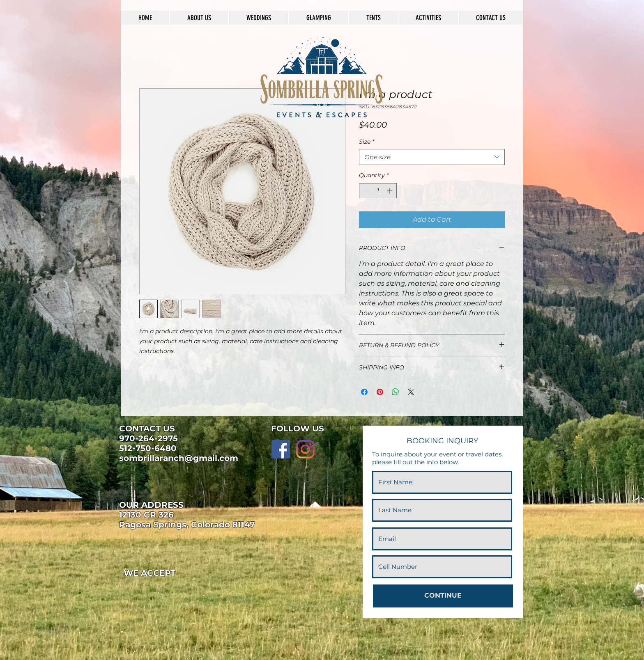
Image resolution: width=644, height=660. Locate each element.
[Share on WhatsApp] (396, 392)
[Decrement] (365, 191)
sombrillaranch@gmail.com (179, 458)
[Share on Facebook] (364, 392)
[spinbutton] (378, 191)
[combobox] (432, 157)
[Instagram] (305, 449)
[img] (137, 591)
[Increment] (390, 191)
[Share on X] (411, 392)
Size (367, 142)
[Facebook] (281, 449)
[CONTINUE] (443, 596)
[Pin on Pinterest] (380, 392)
